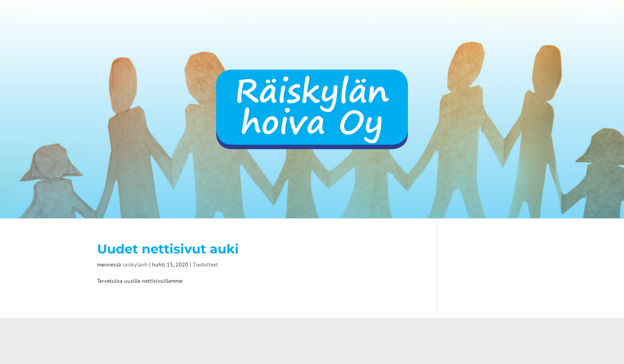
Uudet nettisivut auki (168, 249)
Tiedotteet (205, 265)
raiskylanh (135, 265)
